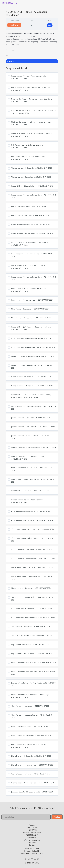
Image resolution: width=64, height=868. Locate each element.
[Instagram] (32, 860)
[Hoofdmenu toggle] (60, 3)
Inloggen (11, 62)
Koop (50, 26)
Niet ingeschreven (14, 25)
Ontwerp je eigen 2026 (32, 833)
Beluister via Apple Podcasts (32, 854)
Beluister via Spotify (32, 851)
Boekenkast (32, 838)
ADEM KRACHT (32, 835)
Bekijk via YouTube (32, 849)
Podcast (32, 825)
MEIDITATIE (32, 830)
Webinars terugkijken (32, 840)
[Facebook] (26, 860)
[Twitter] (29, 860)
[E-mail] (38, 860)
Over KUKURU (32, 828)
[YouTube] (35, 860)
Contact (32, 845)
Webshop (32, 843)
